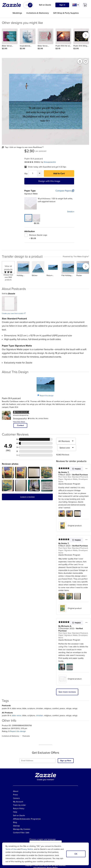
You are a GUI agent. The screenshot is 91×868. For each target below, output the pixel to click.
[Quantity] (33, 173)
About (16, 791)
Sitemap (16, 826)
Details (70, 212)
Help (15, 812)
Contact (20, 425)
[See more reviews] (32, 162)
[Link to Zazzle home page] (13, 5)
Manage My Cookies (22, 829)
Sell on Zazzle (45, 5)
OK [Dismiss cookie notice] (76, 854)
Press (15, 795)
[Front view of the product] (45, 101)
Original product (70, 526)
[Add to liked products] (86, 61)
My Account (18, 802)
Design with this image (49, 181)
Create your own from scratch (14, 313)
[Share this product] (80, 61)
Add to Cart (59, 173)
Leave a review (27, 497)
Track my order (19, 805)
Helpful (76, 469)
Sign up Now (66, 761)
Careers (16, 798)
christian (39, 716)
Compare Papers (65, 191)
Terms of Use (11, 849)
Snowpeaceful (50, 162)
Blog (15, 822)
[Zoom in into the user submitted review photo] (8, 473)
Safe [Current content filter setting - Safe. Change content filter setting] (27, 833)
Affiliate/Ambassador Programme (27, 819)
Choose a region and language (43, 839)
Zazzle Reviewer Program (69, 484)
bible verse (17, 716)
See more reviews (67, 692)
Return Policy (19, 809)
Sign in (62, 5)
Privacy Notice (27, 849)
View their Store (19, 422)
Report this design (45, 396)
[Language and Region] (76, 5)
